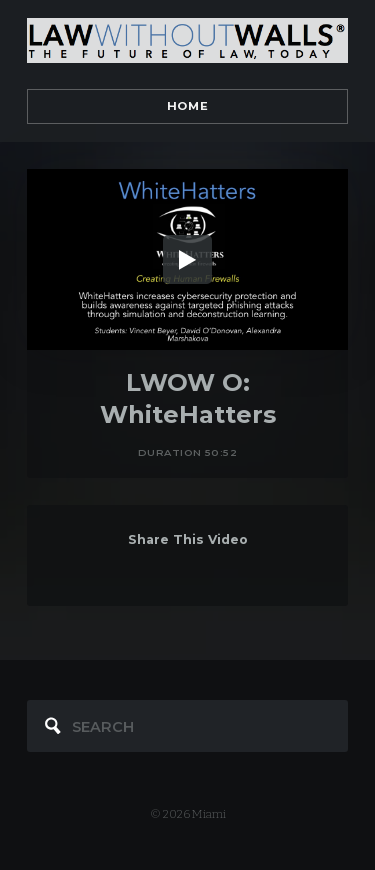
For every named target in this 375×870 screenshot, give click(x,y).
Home (187, 106)
